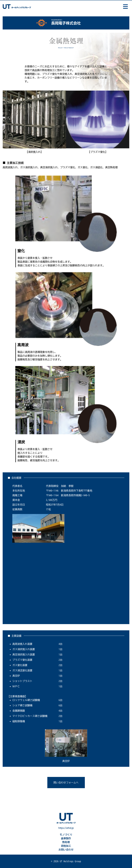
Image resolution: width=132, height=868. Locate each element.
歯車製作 (66, 838)
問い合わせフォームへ (66, 783)
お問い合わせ (66, 850)
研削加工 (66, 846)
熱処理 (66, 842)
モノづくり (66, 835)
